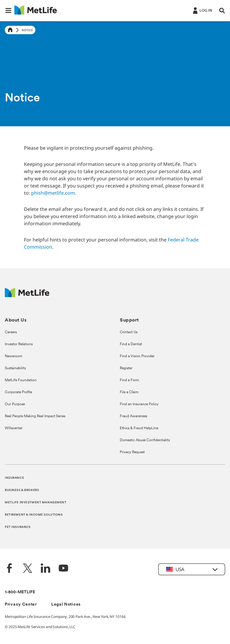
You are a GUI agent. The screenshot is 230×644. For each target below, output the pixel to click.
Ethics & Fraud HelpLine (139, 428)
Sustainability (15, 368)
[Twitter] (28, 569)
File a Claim (129, 392)
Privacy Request (132, 452)
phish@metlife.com (53, 193)
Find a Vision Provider (137, 356)
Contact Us (129, 332)
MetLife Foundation (21, 380)
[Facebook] (10, 569)
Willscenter (14, 428)
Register (126, 368)
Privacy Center (21, 605)
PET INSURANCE (18, 527)
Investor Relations (19, 344)
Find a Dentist (131, 344)
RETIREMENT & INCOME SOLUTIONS (34, 515)
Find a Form (129, 380)
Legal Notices (66, 605)
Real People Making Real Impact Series (35, 416)
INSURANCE (14, 478)
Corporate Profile (18, 392)
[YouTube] (63, 569)
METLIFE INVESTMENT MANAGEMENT (36, 503)
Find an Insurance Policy (139, 404)
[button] (8, 10)
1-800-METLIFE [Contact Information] (20, 592)
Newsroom (13, 356)
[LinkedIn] (46, 569)
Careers (11, 332)
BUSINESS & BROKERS (22, 490)
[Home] (10, 30)
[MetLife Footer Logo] (27, 296)
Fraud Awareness (133, 416)
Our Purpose (15, 404)
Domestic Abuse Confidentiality (145, 440)
